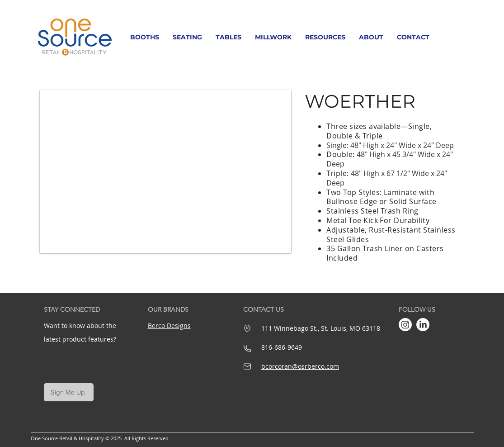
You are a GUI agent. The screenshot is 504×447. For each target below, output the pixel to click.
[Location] (247, 328)
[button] (145, 37)
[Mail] (247, 366)
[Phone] (247, 348)
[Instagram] (405, 325)
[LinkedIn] (423, 325)
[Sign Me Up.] (69, 392)
